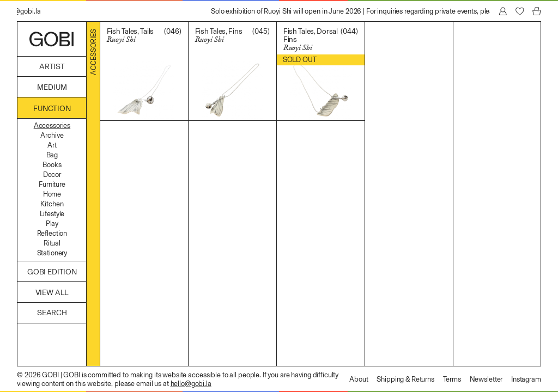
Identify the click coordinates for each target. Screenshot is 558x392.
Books (52, 165)
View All (52, 293)
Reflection (52, 233)
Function (52, 109)
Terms (452, 379)
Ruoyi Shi (121, 39)
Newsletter (486, 379)
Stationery (52, 253)
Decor (52, 174)
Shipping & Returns (405, 379)
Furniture (52, 184)
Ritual (52, 243)
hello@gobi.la (191, 384)
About (359, 379)
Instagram (526, 379)
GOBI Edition (52, 272)
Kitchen (52, 204)
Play (52, 223)
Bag (52, 155)
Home (52, 194)
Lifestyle (52, 214)
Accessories (52, 125)
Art (52, 145)
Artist (52, 67)
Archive (52, 135)
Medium (52, 87)
